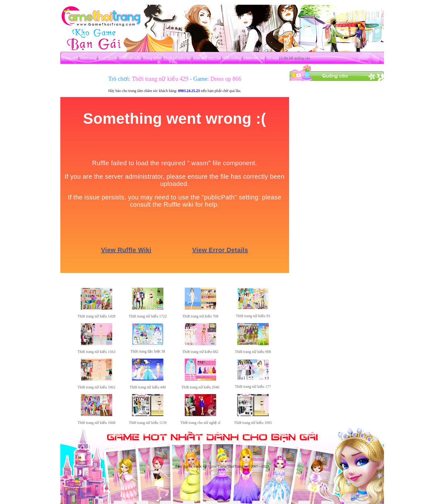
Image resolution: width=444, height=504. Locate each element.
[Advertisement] (337, 175)
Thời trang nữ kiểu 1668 (97, 423)
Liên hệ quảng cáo (296, 58)
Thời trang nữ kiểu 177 (253, 387)
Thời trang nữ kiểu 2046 (200, 387)
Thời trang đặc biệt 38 (148, 351)
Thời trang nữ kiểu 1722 (148, 316)
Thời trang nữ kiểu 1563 (97, 352)
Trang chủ (70, 58)
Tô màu (273, 58)
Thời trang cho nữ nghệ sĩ (200, 423)
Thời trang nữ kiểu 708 (200, 316)
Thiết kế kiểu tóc (177, 58)
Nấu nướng (232, 58)
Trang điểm (152, 58)
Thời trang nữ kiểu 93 (253, 316)
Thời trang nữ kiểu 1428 (97, 316)
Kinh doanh (108, 58)
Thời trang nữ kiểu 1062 (97, 387)
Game (213, 466)
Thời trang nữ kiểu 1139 (148, 423)
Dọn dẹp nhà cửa (207, 58)
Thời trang (88, 58)
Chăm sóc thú (254, 58)
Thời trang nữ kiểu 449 (148, 387)
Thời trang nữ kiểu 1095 (253, 423)
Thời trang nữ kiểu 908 (253, 352)
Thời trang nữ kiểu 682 (200, 352)
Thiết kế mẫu (130, 58)
